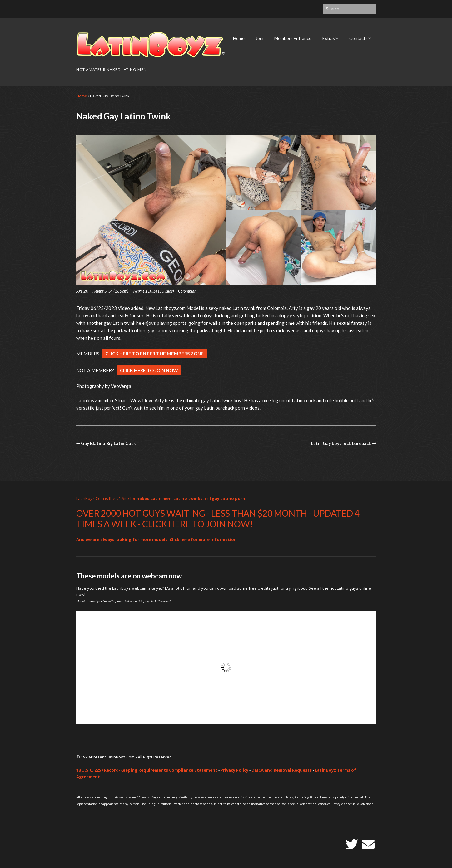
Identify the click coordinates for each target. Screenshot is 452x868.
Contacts (358, 38)
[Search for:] (350, 9)
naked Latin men (154, 498)
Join (259, 38)
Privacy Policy (234, 770)
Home (239, 38)
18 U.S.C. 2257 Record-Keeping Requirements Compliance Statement (147, 770)
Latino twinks (188, 498)
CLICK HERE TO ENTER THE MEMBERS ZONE (154, 354)
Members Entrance (293, 38)
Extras (329, 38)
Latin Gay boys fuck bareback (341, 443)
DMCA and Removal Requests (282, 770)
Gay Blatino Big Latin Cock (108, 443)
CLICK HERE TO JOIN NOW (149, 370)
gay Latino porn (228, 498)
